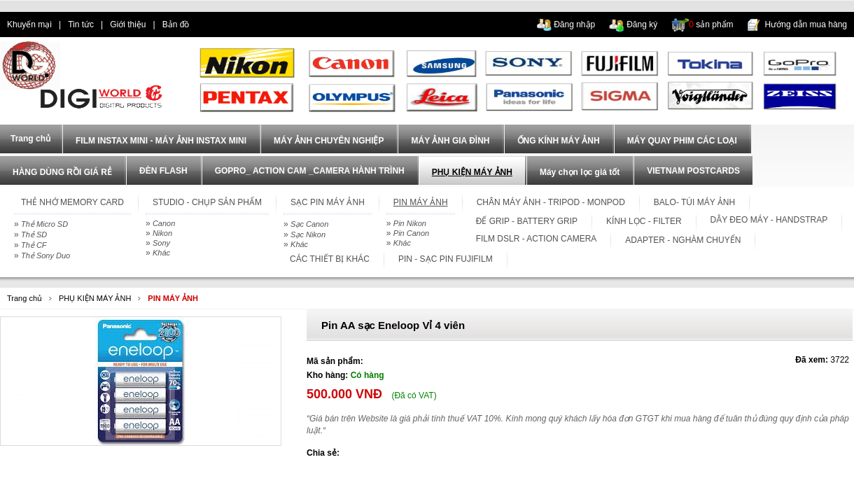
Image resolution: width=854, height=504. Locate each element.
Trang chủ (24, 298)
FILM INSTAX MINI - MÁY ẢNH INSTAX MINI (161, 141)
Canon (164, 223)
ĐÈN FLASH (163, 171)
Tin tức (81, 24)
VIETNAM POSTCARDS (693, 171)
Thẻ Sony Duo (45, 255)
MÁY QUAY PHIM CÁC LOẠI (682, 141)
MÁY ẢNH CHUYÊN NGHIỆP (329, 141)
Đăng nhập (574, 24)
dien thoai (221, 24)
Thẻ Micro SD (44, 224)
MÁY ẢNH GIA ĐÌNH (450, 141)
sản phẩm (711, 24)
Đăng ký (642, 24)
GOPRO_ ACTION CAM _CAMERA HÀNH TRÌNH (310, 171)
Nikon (162, 233)
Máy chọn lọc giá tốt (580, 172)
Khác (161, 253)
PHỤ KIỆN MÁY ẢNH (472, 172)
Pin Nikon (410, 223)
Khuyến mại (29, 24)
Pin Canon (411, 233)
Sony (161, 243)
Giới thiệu (128, 24)
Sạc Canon (309, 224)
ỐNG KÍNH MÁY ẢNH (559, 141)
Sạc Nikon (308, 234)
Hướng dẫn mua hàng (806, 24)
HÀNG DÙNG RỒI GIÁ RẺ (62, 172)
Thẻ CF (34, 245)
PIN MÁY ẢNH (173, 298)
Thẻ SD (34, 234)
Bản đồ (176, 24)
